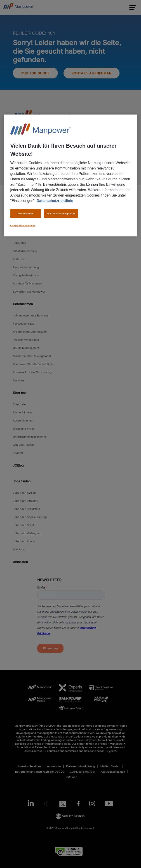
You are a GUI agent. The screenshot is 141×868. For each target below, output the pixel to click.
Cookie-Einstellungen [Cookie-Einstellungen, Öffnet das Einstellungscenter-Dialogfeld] (23, 225)
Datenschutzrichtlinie (55, 200)
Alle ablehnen (26, 213)
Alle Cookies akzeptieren (61, 213)
